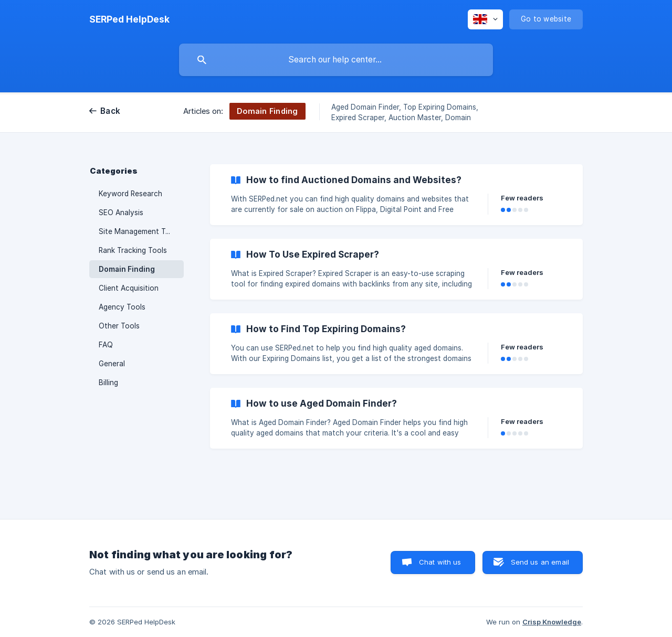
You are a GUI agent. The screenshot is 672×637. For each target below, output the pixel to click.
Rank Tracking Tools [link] (133, 250)
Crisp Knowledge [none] (552, 622)
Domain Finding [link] (127, 269)
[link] (396, 195)
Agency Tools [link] (122, 307)
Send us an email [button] (540, 562)
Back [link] (110, 111)
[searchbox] (336, 60)
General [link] (112, 364)
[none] (129, 19)
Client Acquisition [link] (129, 288)
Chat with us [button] (440, 562)
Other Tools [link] (119, 326)
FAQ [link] (106, 345)
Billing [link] (108, 383)
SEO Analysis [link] (121, 213)
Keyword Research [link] (130, 194)
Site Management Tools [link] (139, 231)
